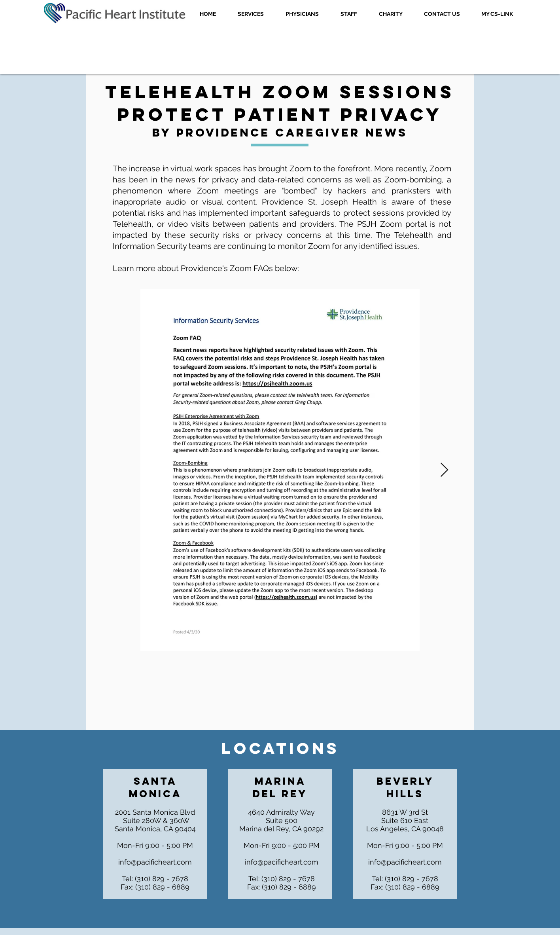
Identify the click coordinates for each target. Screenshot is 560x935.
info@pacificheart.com (155, 862)
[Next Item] (444, 470)
